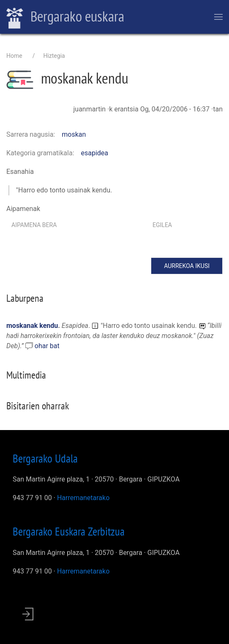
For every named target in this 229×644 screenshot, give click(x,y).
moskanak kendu (32, 326)
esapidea (95, 153)
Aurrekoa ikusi (187, 266)
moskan (74, 134)
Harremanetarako (83, 498)
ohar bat (47, 346)
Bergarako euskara (65, 17)
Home (14, 56)
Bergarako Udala (45, 458)
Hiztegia (54, 56)
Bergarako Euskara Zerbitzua (69, 531)
